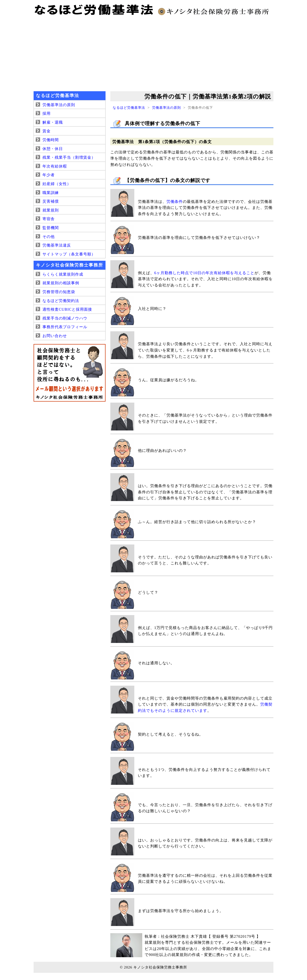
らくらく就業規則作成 (63, 274)
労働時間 (51, 140)
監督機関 (51, 228)
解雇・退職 (53, 122)
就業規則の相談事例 (61, 283)
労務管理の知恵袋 (59, 292)
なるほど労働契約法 (61, 301)
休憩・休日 (53, 149)
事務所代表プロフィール (65, 327)
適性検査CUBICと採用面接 (67, 309)
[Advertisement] (153, 53)
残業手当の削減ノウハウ (65, 318)
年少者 (49, 175)
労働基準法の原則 (166, 108)
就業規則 (51, 210)
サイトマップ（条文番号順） (69, 254)
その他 (49, 237)
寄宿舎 (49, 219)
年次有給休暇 (55, 166)
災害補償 (51, 201)
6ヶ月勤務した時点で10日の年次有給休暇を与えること (204, 273)
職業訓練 (51, 193)
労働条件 (175, 202)
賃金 (47, 131)
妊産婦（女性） (57, 184)
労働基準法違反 (57, 245)
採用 (47, 113)
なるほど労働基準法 (129, 108)
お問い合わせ (55, 336)
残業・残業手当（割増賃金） (69, 157)
